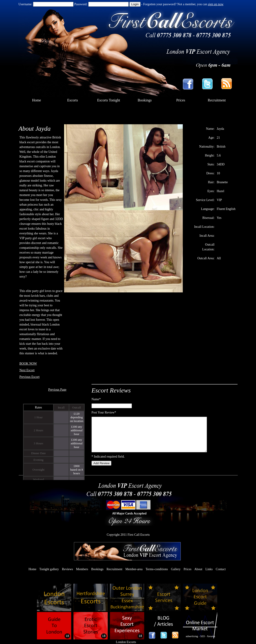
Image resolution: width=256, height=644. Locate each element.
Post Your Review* (104, 412)
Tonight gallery (49, 569)
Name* (96, 399)
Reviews (68, 569)
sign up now (216, 4)
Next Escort (27, 370)
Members (82, 569)
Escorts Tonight (109, 100)
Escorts (72, 100)
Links (209, 569)
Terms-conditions (157, 569)
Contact (221, 569)
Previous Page (57, 390)
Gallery (176, 569)
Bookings (145, 100)
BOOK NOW (28, 364)
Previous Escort (29, 377)
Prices (181, 100)
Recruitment (217, 100)
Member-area (134, 569)
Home (36, 100)
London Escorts (126, 642)
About (198, 569)
